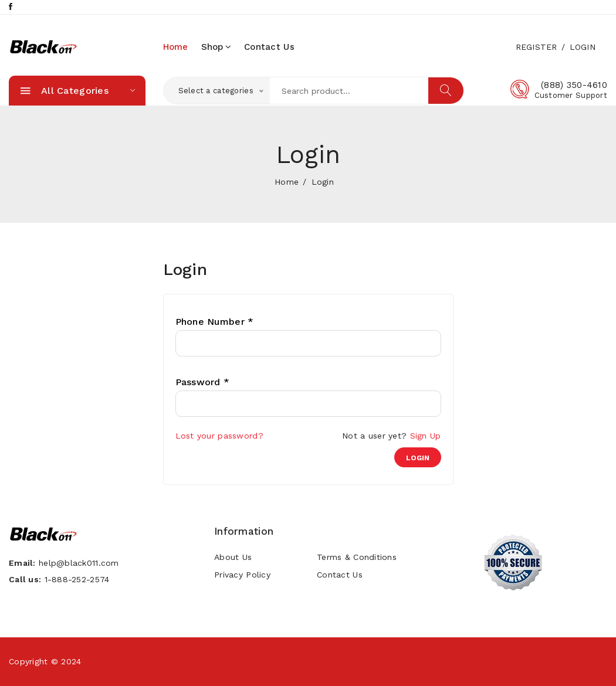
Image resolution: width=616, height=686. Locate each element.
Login (583, 47)
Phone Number (215, 322)
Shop (216, 47)
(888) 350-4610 (574, 85)
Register (537, 47)
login (418, 458)
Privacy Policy (242, 575)
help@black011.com (79, 563)
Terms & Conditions (357, 557)
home (176, 47)
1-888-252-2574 (77, 579)
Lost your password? (219, 436)
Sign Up (426, 436)
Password (203, 382)
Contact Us (269, 47)
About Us (233, 557)
